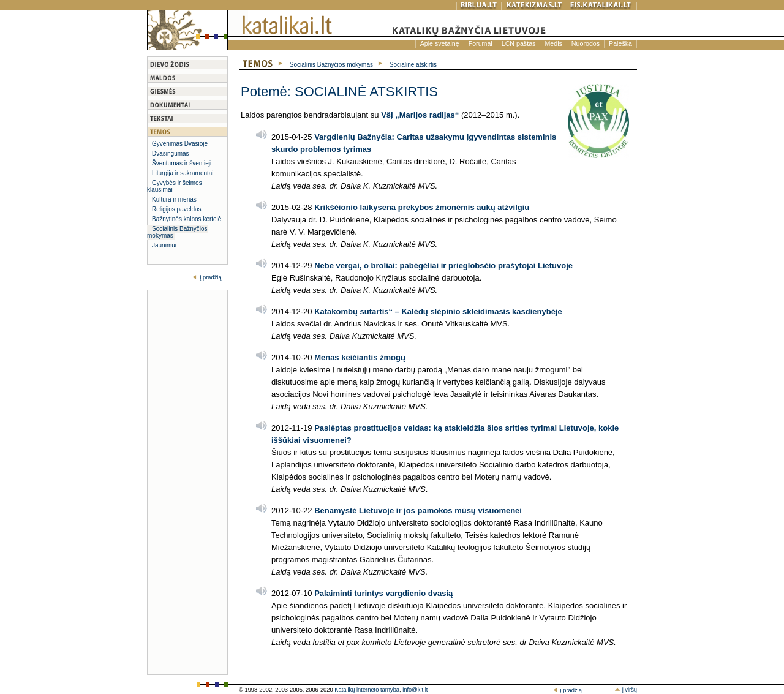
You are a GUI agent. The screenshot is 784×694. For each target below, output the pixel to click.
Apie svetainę (440, 43)
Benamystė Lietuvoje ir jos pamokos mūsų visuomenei (418, 511)
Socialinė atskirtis (413, 65)
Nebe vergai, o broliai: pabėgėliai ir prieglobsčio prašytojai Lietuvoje (443, 266)
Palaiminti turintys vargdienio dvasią (383, 593)
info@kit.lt (415, 690)
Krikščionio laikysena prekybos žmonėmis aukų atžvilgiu (422, 207)
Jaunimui (164, 245)
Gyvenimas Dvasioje (180, 144)
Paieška (620, 43)
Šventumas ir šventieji (182, 163)
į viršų (626, 690)
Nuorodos (586, 43)
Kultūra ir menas (174, 199)
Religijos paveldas (177, 209)
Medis (553, 43)
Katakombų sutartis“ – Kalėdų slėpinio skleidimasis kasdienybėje (438, 311)
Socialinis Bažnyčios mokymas (177, 232)
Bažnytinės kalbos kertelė (187, 219)
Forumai (481, 43)
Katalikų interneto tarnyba (367, 690)
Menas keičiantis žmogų (360, 357)
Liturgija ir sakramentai (183, 173)
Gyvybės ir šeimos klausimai (175, 186)
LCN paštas (519, 43)
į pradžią (210, 277)
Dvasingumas (171, 153)
